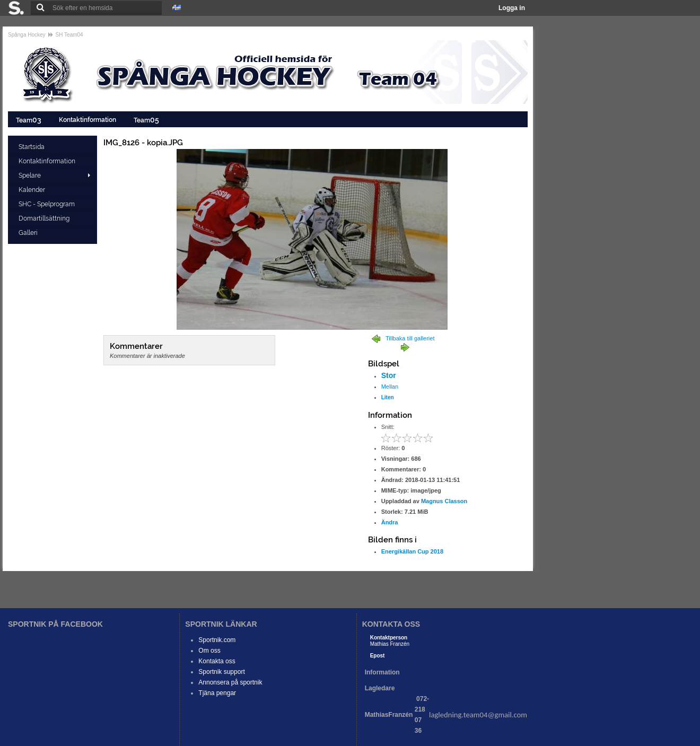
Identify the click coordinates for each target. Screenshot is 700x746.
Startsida (32, 147)
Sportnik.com (217, 640)
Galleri (29, 233)
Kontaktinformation (88, 120)
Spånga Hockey (27, 35)
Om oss (209, 651)
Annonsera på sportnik (230, 682)
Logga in (512, 8)
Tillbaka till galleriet (410, 338)
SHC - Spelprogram (47, 204)
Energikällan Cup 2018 (412, 551)
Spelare (30, 175)
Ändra (390, 522)
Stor (389, 375)
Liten (388, 397)
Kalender (33, 190)
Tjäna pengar (217, 693)
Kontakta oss (217, 661)
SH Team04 (69, 35)
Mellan (390, 387)
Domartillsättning (45, 218)
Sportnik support (221, 672)
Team (29, 120)
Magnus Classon (444, 501)
